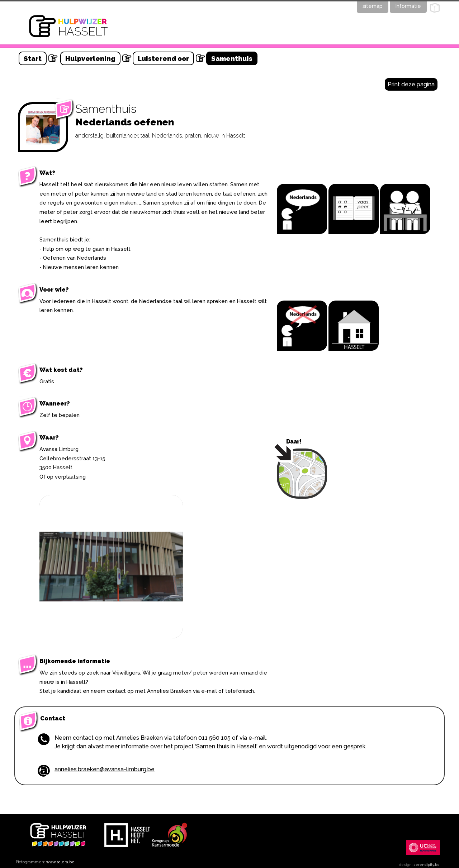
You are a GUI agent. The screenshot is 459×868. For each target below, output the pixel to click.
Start (33, 58)
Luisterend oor (163, 58)
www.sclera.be (60, 862)
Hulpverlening (90, 58)
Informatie (408, 6)
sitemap (373, 6)
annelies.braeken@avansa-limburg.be (105, 769)
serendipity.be (427, 865)
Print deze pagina (411, 84)
